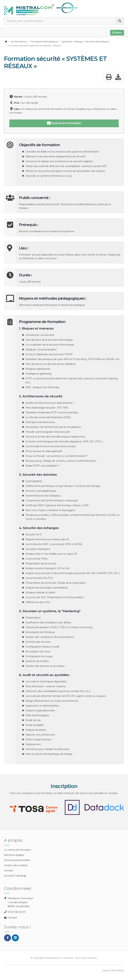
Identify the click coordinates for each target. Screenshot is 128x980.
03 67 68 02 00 (17, 912)
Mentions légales (14, 855)
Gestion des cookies (16, 865)
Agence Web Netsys (113, 970)
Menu (117, 33)
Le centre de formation (18, 850)
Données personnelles (17, 860)
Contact (9, 870)
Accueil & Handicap (15, 876)
